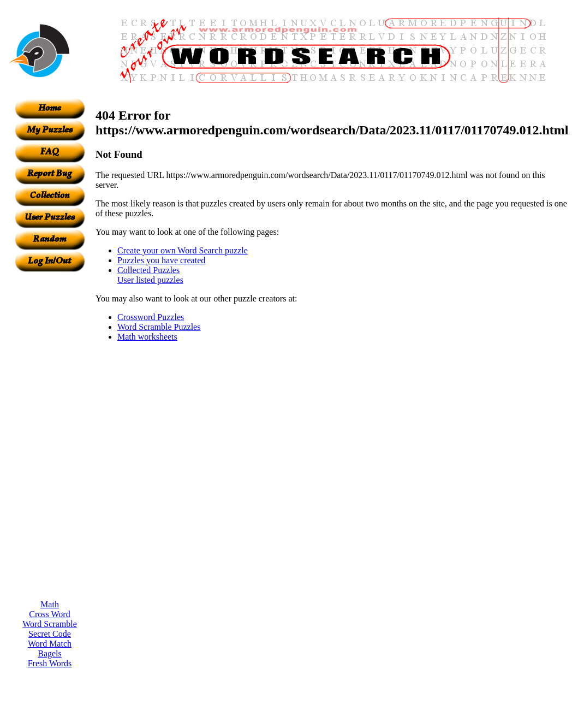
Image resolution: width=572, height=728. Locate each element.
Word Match (50, 644)
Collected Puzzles (148, 270)
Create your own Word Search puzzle (183, 250)
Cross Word (49, 614)
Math (50, 604)
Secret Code (50, 634)
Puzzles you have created (161, 260)
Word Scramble (50, 624)
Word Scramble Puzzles (159, 327)
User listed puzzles (150, 280)
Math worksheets (147, 337)
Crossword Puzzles (151, 317)
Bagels (50, 653)
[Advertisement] (50, 436)
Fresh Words (50, 663)
